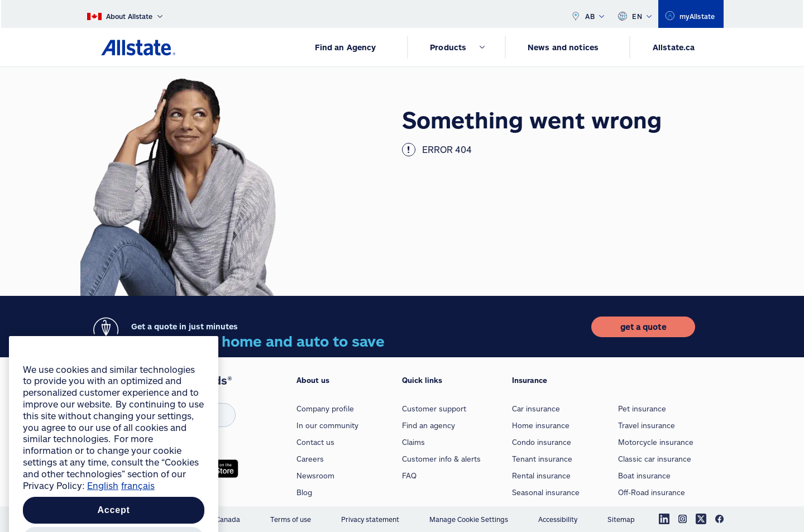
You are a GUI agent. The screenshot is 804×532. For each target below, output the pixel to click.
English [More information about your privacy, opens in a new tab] (103, 507)
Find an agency (429, 425)
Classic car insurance (655, 459)
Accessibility (558, 519)
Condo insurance (542, 442)
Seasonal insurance (546, 492)
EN (635, 14)
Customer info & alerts (441, 459)
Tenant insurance (542, 459)
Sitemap (621, 519)
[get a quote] (643, 327)
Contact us (315, 442)
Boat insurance (644, 476)
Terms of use (291, 519)
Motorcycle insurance (656, 442)
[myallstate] (691, 14)
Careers (310, 459)
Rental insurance (541, 476)
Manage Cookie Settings (469, 519)
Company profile (325, 409)
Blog (304, 492)
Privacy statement (370, 519)
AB (587, 14)
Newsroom (315, 476)
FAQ (409, 476)
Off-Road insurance (652, 492)
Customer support (434, 409)
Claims (413, 442)
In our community (327, 425)
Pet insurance (642, 409)
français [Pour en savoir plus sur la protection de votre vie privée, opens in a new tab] (138, 507)
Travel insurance (647, 425)
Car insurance (536, 409)
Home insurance (541, 425)
